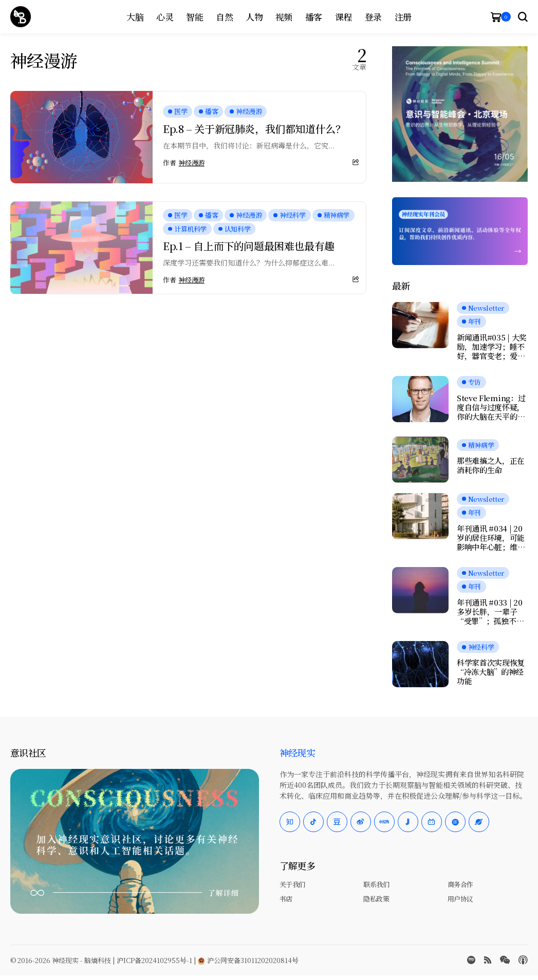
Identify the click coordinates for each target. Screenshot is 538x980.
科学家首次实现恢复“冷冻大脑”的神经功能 (491, 672)
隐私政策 (376, 899)
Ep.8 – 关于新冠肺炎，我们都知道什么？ (254, 129)
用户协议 (460, 899)
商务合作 (460, 884)
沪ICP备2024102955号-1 (154, 960)
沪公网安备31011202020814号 (248, 960)
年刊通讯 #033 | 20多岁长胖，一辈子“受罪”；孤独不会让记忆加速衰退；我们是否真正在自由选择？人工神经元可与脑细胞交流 (491, 612)
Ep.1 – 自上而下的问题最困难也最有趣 (249, 246)
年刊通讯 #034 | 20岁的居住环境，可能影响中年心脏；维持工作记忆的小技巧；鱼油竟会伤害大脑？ (491, 538)
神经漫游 (191, 163)
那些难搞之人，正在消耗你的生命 (491, 465)
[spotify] (471, 960)
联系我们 (376, 884)
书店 (286, 899)
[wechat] (505, 960)
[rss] (488, 960)
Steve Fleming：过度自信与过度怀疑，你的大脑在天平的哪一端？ (491, 407)
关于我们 (292, 884)
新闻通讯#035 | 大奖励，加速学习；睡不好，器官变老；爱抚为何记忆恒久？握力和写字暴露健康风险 (492, 347)
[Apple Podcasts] (523, 960)
